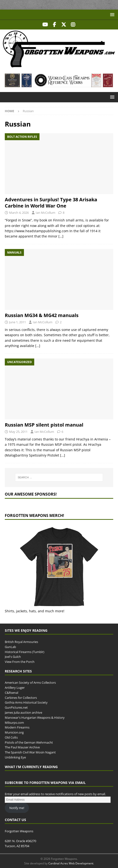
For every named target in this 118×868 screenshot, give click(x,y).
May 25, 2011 (18, 432)
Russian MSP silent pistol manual (44, 425)
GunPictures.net (16, 707)
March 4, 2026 (19, 213)
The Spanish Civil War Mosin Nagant (30, 752)
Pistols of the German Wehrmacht (29, 742)
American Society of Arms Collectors (30, 683)
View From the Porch (20, 662)
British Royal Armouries (21, 642)
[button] (111, 14)
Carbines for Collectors (21, 698)
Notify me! (17, 808)
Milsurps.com (14, 723)
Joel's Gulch (13, 657)
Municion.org (14, 732)
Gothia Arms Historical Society (26, 702)
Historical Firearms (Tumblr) (25, 652)
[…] (61, 236)
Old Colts (11, 737)
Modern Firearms (17, 727)
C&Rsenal (11, 693)
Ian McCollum (45, 213)
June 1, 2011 (17, 322)
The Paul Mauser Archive (22, 747)
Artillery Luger (15, 688)
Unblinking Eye (15, 757)
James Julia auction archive (23, 712)
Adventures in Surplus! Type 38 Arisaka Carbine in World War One (51, 203)
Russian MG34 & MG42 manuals (42, 315)
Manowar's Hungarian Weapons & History (35, 718)
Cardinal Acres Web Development (71, 863)
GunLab (10, 647)
